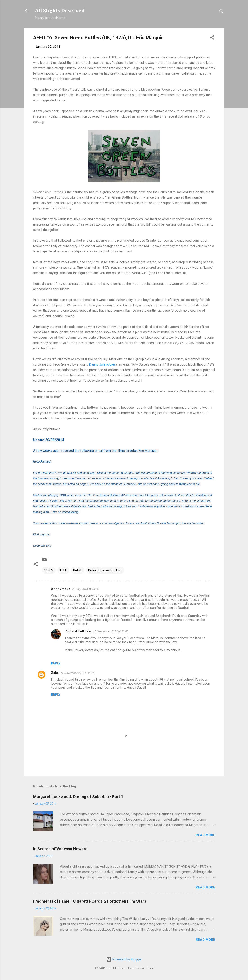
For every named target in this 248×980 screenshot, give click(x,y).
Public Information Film (105, 570)
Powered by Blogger (124, 959)
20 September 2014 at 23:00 (111, 631)
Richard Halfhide (78, 631)
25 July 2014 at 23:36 (85, 589)
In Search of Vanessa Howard (60, 849)
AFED (63, 570)
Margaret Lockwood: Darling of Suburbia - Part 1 (78, 797)
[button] (212, 38)
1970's (49, 570)
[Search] (221, 12)
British (78, 570)
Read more (205, 835)
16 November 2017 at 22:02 (78, 673)
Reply (56, 663)
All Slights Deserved (60, 11)
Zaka (55, 673)
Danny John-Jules (103, 364)
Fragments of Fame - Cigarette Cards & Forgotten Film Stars (90, 901)
